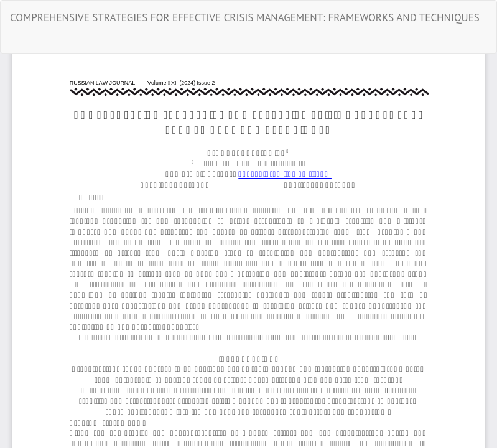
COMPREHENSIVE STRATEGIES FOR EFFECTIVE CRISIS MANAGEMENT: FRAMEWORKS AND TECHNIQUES (245, 17)
